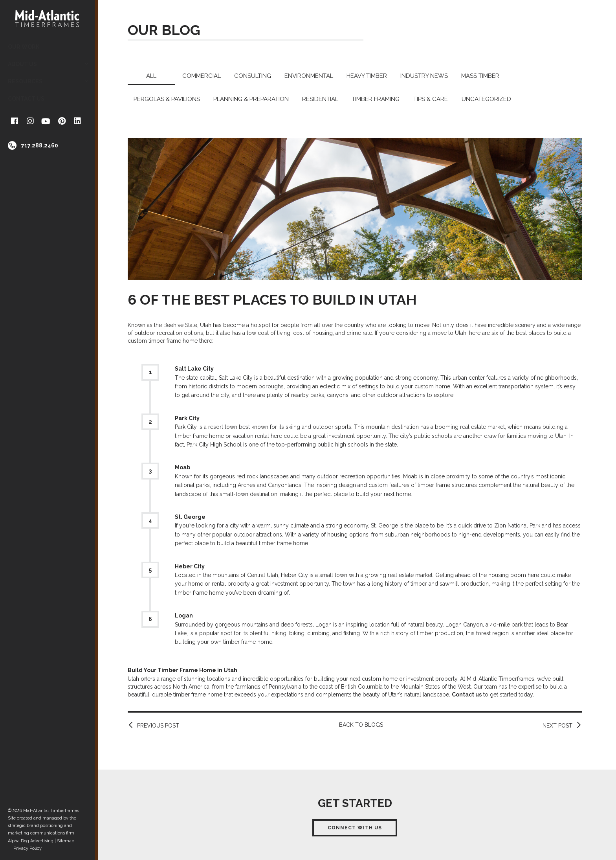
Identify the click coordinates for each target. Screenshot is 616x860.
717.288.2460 (40, 145)
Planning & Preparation (251, 99)
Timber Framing (376, 99)
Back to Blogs (361, 725)
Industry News (424, 76)
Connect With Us (355, 828)
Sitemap (66, 841)
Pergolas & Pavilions (167, 99)
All (151, 76)
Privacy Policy (27, 848)
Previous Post (158, 726)
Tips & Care (431, 99)
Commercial (202, 76)
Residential (320, 99)
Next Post (557, 726)
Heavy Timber (367, 76)
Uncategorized (486, 99)
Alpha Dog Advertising (31, 841)
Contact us (467, 695)
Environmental (309, 76)
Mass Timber (480, 76)
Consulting (253, 76)
